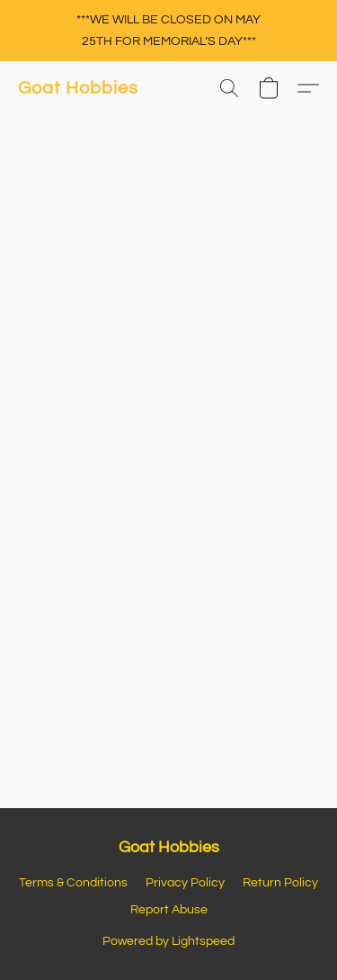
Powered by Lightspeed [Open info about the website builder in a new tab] (168, 941)
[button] (78, 88)
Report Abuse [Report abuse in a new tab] (169, 910)
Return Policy (280, 883)
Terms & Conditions (73, 883)
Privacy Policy (185, 883)
